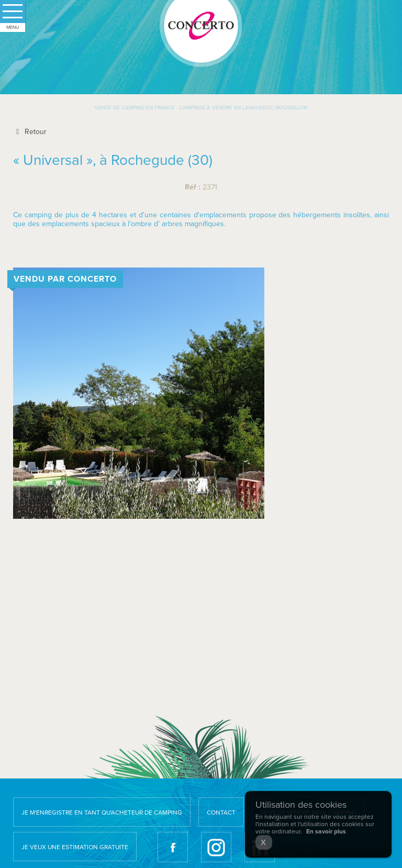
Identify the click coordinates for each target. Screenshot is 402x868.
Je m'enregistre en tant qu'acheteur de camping (102, 813)
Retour (30, 132)
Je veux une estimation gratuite (75, 847)
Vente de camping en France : (136, 108)
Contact (221, 813)
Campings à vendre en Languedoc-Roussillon (243, 108)
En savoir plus (326, 831)
